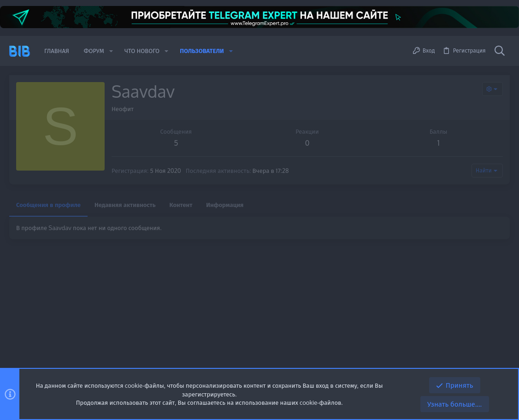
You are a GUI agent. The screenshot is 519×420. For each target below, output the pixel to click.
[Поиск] (500, 51)
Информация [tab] (225, 205)
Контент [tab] (181, 205)
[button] (111, 51)
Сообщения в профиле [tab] (48, 205)
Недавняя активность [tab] (125, 205)
